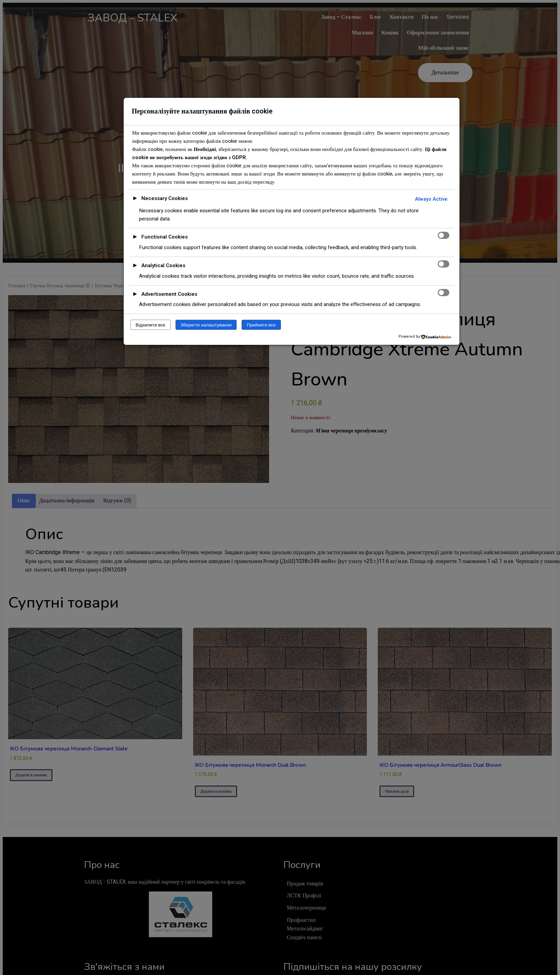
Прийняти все (261, 325)
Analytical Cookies (163, 265)
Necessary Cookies (165, 198)
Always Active (431, 199)
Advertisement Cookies (169, 294)
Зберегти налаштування (206, 325)
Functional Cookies (165, 237)
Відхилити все (150, 325)
